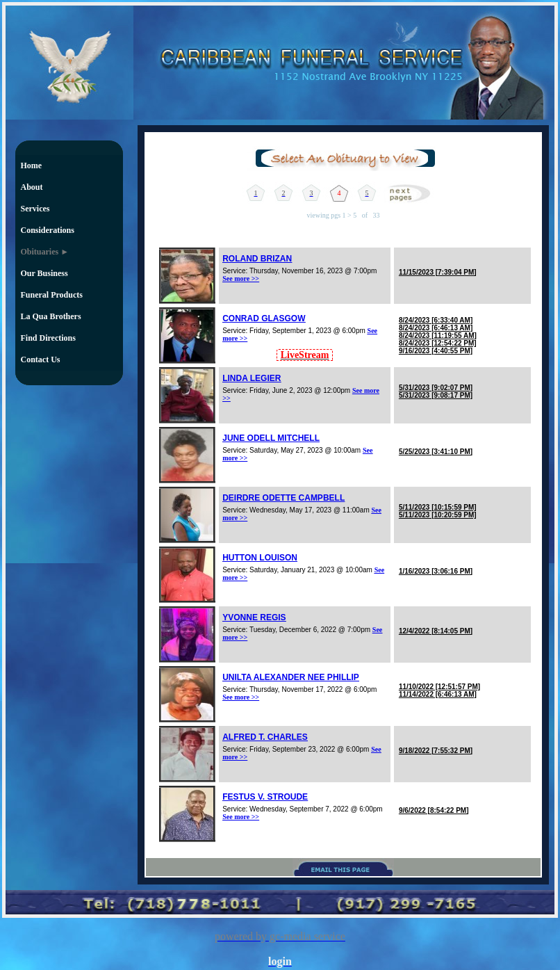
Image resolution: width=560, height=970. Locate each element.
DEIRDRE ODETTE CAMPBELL (283, 498)
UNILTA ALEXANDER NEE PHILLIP (291, 677)
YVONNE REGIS (254, 617)
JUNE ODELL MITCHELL (271, 438)
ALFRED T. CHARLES (265, 737)
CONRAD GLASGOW (264, 318)
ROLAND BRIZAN (257, 259)
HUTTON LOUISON (260, 558)
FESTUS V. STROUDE (265, 797)
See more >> (241, 278)
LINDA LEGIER (252, 378)
